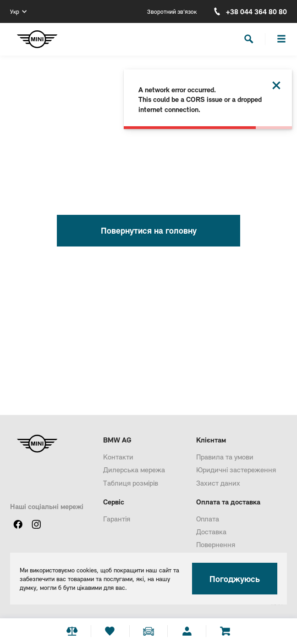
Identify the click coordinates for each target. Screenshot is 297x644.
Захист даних (218, 483)
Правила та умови (225, 456)
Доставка (211, 531)
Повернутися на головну (149, 230)
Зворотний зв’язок (172, 11)
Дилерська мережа (134, 469)
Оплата (208, 518)
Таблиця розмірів (131, 483)
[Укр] (19, 11)
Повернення (216, 544)
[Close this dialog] (276, 85)
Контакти (118, 456)
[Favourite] (110, 631)
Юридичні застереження (236, 469)
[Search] (249, 39)
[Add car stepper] (148, 631)
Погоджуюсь (235, 579)
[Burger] (281, 39)
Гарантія (117, 518)
